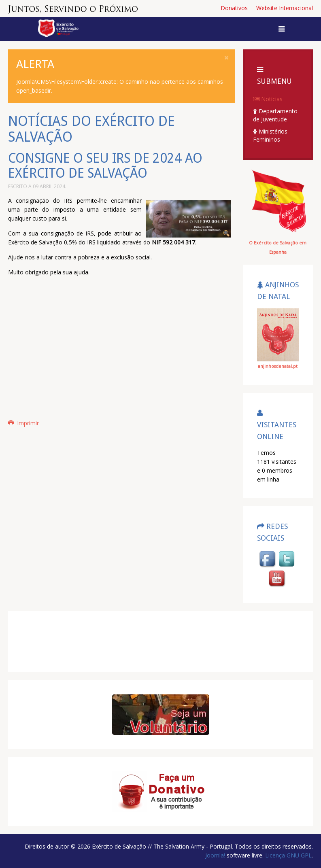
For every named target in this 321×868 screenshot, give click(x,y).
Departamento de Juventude (275, 115)
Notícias (268, 99)
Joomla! (215, 855)
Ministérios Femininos (270, 135)
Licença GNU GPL (288, 855)
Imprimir (23, 423)
